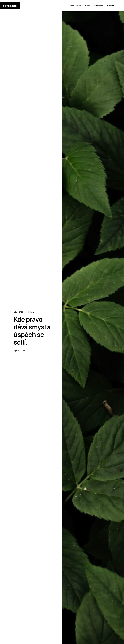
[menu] (120, 6)
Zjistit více (19, 350)
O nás (87, 6)
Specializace (75, 6)
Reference (99, 6)
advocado (10, 6)
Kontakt (111, 6)
